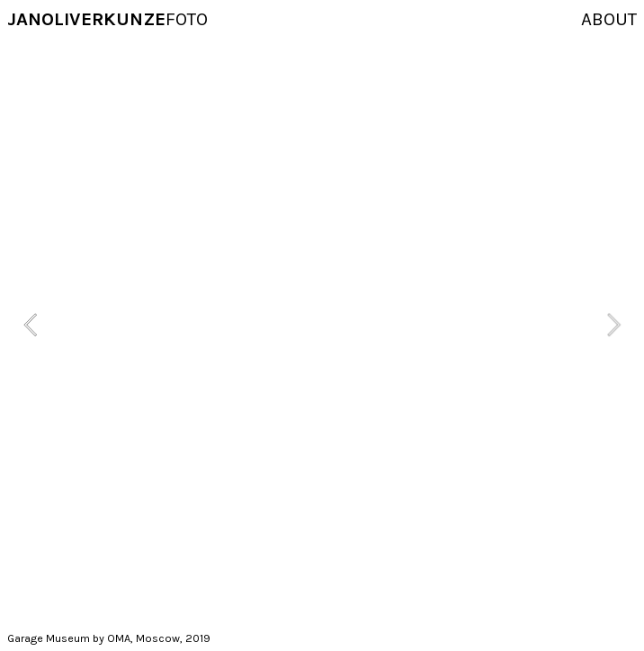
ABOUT (609, 19)
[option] (322, 325)
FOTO (107, 19)
